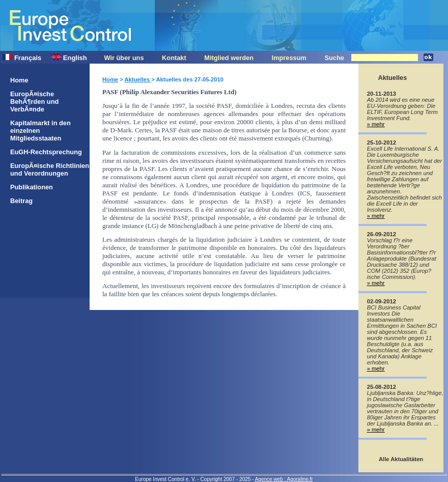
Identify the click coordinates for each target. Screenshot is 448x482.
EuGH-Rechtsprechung (46, 152)
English (69, 58)
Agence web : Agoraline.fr (284, 479)
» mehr (376, 124)
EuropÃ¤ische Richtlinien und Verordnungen (50, 169)
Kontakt (174, 58)
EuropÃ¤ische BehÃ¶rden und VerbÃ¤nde (34, 102)
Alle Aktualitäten (401, 459)
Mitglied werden (229, 58)
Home (19, 80)
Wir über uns (124, 58)
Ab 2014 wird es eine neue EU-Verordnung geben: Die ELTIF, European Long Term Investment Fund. (402, 109)
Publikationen (32, 187)
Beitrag (21, 201)
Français (22, 58)
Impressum (289, 58)
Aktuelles (138, 79)
